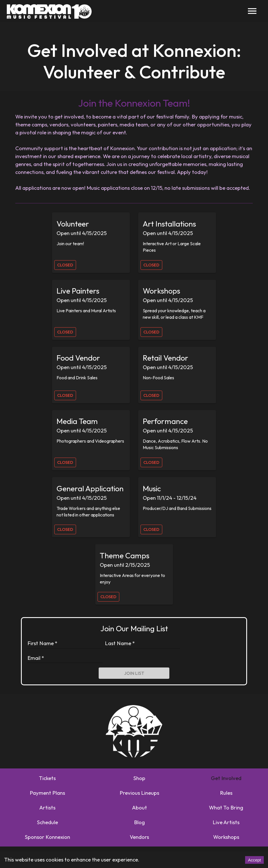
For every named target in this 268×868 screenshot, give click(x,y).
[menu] (252, 11)
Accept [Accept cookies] (254, 860)
